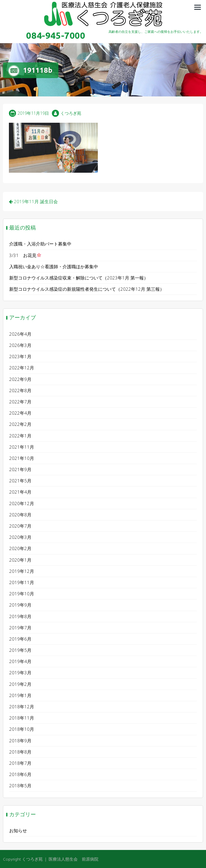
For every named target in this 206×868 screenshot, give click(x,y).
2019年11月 (22, 580)
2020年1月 (20, 558)
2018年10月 (22, 727)
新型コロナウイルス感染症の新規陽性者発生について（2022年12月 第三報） (87, 287)
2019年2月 (20, 682)
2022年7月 (20, 400)
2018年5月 (20, 784)
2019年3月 (20, 671)
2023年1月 (20, 355)
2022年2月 (20, 422)
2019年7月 (20, 625)
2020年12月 (22, 501)
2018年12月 (22, 705)
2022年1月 (20, 434)
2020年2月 (20, 547)
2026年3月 (20, 343)
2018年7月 (20, 761)
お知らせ (18, 829)
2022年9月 (20, 377)
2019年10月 (22, 592)
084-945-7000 (56, 35)
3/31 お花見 (25, 253)
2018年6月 (20, 772)
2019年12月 (22, 569)
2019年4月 (20, 660)
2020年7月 (20, 524)
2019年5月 (20, 648)
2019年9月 (20, 603)
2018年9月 (20, 738)
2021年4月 (20, 490)
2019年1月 (20, 693)
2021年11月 (22, 445)
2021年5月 (20, 479)
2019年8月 (20, 614)
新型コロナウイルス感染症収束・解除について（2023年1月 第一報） (79, 276)
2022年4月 (20, 411)
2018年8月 (20, 750)
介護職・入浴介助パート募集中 (40, 242)
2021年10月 (22, 456)
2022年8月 (20, 388)
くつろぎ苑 (71, 111)
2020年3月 (20, 535)
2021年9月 (20, 468)
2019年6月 (20, 637)
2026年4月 (20, 332)
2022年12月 (22, 366)
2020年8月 (20, 513)
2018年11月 (22, 716)
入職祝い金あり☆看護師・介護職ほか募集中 (54, 264)
